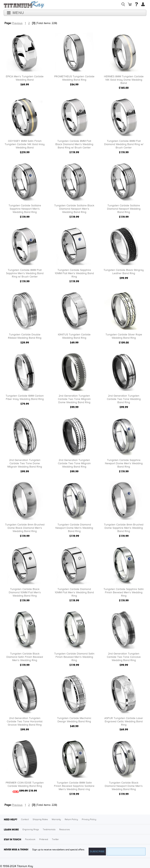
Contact (25, 820)
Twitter (55, 840)
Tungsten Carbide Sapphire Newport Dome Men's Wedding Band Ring (124, 463)
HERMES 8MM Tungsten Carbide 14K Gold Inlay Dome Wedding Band (124, 80)
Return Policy (71, 820)
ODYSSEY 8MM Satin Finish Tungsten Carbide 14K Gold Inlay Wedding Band (25, 144)
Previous (17, 23)
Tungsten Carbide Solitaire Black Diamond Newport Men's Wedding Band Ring (74, 209)
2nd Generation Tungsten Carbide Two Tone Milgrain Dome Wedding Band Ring (74, 399)
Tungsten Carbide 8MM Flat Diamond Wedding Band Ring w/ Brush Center (124, 144)
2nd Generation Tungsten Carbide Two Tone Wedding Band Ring (124, 399)
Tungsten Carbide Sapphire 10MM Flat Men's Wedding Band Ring (74, 273)
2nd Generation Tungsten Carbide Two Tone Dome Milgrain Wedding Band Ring (25, 463)
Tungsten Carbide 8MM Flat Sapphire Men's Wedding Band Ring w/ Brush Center (25, 273)
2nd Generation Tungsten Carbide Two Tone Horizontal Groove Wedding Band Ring (25, 722)
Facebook (30, 840)
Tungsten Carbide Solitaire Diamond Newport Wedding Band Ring (124, 209)
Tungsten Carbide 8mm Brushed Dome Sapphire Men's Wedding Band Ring (124, 528)
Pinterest (44, 840)
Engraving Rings (31, 830)
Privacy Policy (89, 820)
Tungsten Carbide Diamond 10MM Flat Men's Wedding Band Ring (74, 592)
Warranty (56, 820)
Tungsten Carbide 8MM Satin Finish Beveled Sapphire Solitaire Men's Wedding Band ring (74, 786)
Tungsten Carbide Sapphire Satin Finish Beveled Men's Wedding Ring (124, 592)
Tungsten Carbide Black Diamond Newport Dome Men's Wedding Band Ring (124, 786)
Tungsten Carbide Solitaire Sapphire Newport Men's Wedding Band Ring (25, 209)
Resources (65, 830)
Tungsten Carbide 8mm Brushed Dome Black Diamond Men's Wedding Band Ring (25, 528)
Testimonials (49, 830)
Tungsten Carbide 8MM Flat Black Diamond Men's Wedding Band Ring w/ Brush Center (74, 144)
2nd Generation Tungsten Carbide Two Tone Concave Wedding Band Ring (124, 657)
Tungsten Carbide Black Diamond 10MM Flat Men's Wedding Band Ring (25, 592)
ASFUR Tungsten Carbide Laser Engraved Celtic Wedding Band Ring (124, 722)
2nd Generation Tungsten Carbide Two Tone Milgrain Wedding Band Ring (74, 463)
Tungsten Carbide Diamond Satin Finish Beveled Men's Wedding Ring (74, 657)
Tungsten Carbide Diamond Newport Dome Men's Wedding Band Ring (74, 528)
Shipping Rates (40, 820)
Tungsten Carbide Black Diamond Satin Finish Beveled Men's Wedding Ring (25, 657)
